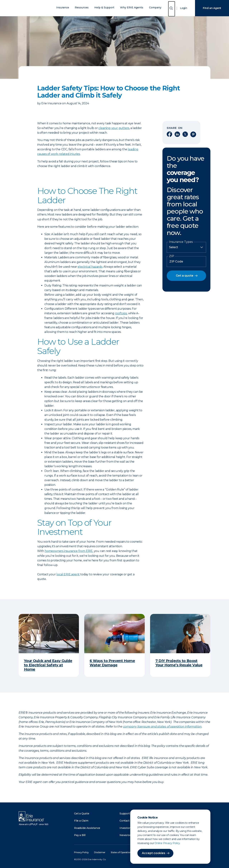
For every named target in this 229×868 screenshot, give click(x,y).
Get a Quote (82, 814)
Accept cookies (154, 853)
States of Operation (121, 852)
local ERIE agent (68, 574)
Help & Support (104, 8)
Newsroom (126, 835)
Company (155, 8)
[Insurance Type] (186, 247)
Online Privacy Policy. (168, 843)
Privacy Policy (81, 852)
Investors (126, 828)
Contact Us (126, 821)
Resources (82, 8)
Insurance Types (181, 242)
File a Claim (81, 821)
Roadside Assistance (87, 828)
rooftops (121, 313)
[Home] (31, 8)
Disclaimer (100, 852)
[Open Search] (172, 9)
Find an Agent (212, 8)
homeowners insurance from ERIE (69, 551)
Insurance (63, 8)
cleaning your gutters (114, 128)
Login (184, 8)
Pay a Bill (80, 835)
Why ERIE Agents (132, 8)
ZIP (172, 256)
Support (125, 814)
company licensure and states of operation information (162, 727)
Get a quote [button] (185, 276)
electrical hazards (90, 267)
